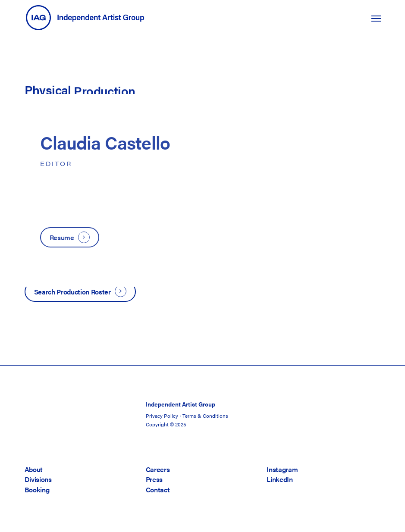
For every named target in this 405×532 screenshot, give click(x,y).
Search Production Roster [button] (72, 292)
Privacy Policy (162, 416)
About (34, 469)
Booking (37, 490)
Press (154, 479)
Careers (158, 469)
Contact (158, 490)
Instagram (282, 469)
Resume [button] (62, 237)
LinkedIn (279, 479)
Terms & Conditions (205, 416)
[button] (376, 18)
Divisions (38, 479)
